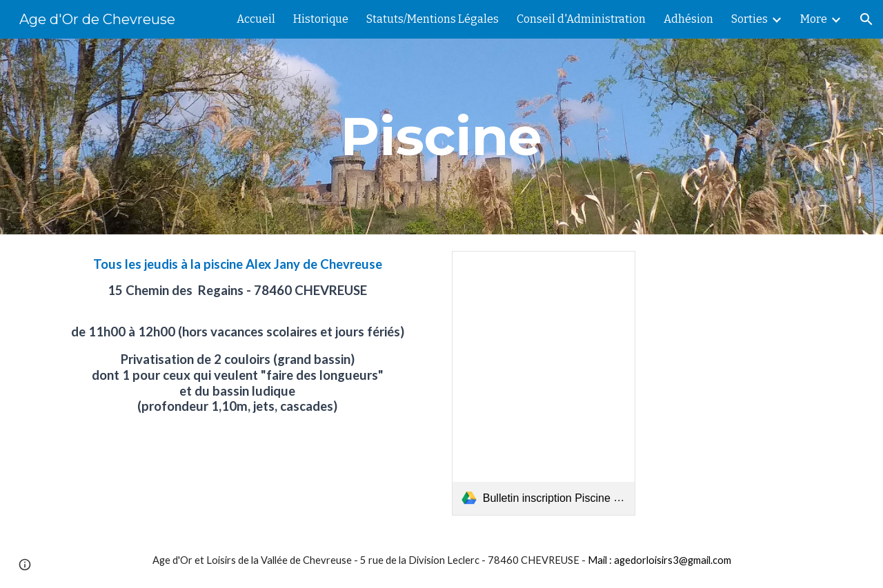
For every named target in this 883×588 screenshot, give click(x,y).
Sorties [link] (750, 19)
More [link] (814, 19)
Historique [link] (321, 19)
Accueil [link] (256, 19)
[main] (441, 136)
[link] (544, 383)
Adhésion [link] (688, 19)
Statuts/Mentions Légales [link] (433, 19)
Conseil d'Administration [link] (581, 19)
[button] (866, 19)
